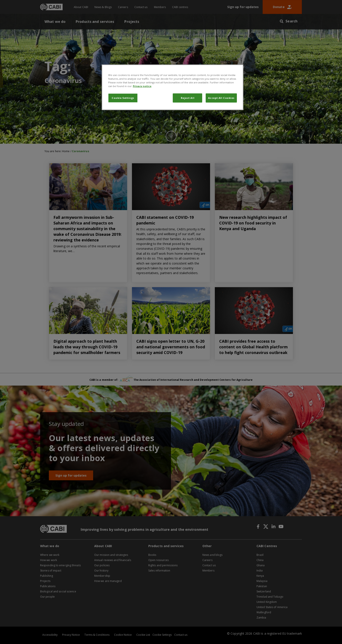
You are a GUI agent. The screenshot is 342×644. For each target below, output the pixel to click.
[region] (173, 87)
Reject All (188, 98)
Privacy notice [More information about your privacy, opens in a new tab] (142, 86)
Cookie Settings (123, 98)
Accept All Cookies (221, 98)
